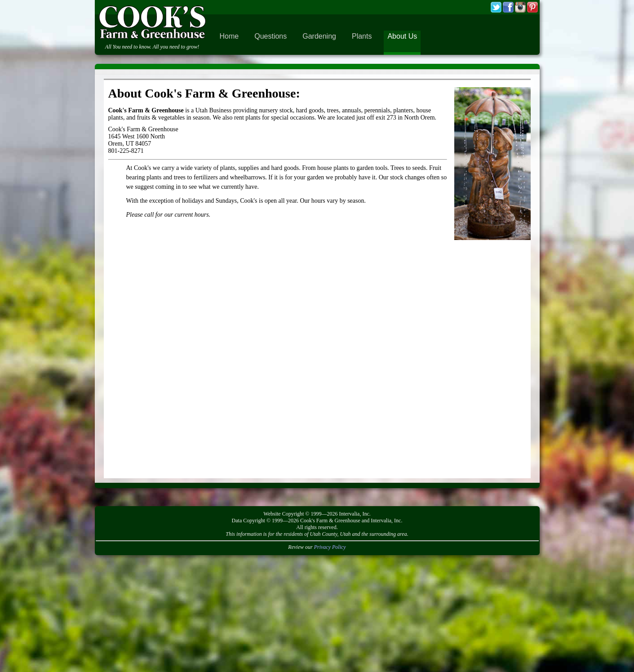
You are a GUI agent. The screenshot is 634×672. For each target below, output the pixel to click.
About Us (402, 36)
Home (229, 36)
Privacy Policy (330, 547)
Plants (362, 36)
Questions (270, 36)
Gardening (319, 36)
